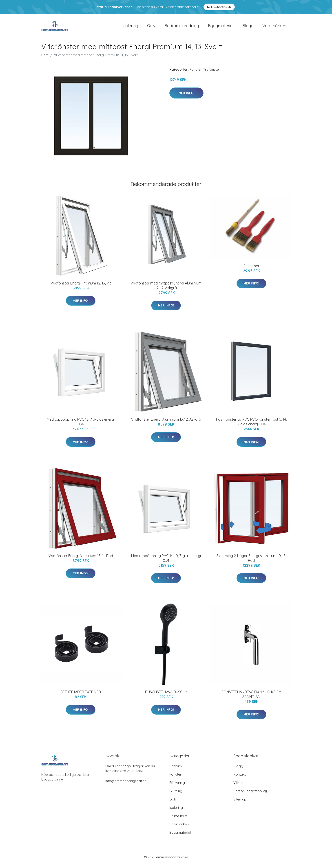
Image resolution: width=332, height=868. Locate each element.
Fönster (196, 73)
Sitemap (240, 802)
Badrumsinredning (182, 27)
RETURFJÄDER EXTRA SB (81, 695)
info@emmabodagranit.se (126, 784)
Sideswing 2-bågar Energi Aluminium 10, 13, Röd (251, 561)
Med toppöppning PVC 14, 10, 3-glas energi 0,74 (166, 561)
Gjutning (176, 794)
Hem (45, 58)
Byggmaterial (221, 27)
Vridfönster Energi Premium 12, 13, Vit (81, 286)
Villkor (238, 786)
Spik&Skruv (178, 819)
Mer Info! (186, 96)
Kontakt (240, 777)
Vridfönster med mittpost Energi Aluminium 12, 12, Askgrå (166, 289)
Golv (151, 27)
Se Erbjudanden (219, 7)
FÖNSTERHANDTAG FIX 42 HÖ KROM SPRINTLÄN (251, 697)
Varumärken (274, 27)
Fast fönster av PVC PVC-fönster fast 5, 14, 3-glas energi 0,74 (251, 425)
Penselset (251, 269)
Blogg (248, 27)
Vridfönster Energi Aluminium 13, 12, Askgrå (166, 422)
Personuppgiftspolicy (250, 794)
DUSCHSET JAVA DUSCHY (166, 695)
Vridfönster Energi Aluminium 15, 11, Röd (81, 559)
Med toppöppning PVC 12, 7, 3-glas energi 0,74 (81, 425)
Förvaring (177, 786)
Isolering (130, 27)
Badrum (176, 769)
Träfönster (212, 73)
